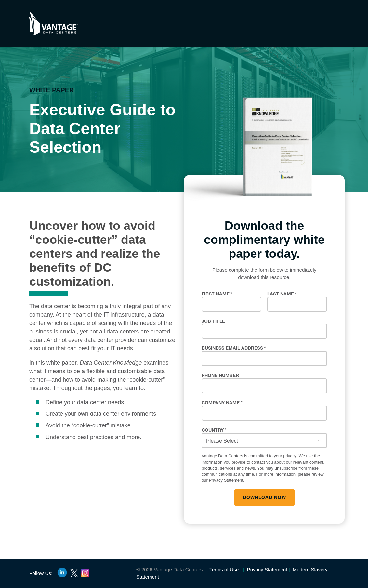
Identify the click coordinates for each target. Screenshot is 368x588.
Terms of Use (223, 570)
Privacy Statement (226, 480)
